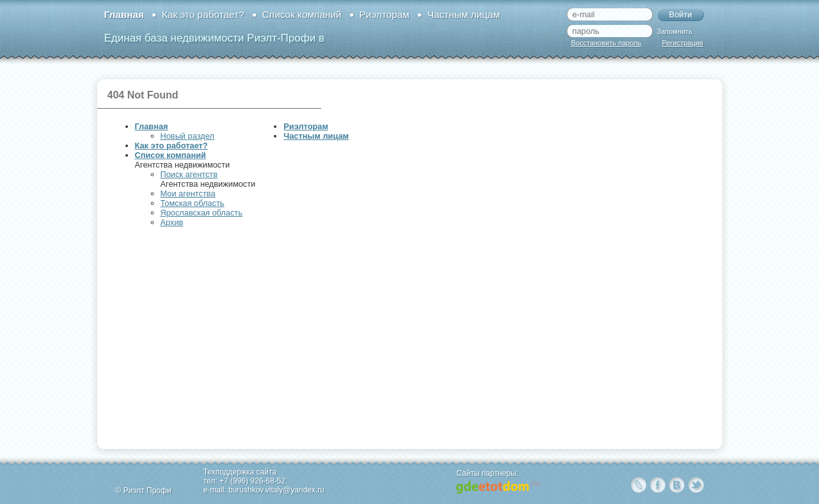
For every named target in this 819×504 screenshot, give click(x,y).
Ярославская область (202, 213)
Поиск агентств (189, 174)
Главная (124, 14)
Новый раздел (187, 136)
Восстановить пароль (607, 43)
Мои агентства (188, 193)
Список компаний (302, 14)
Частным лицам (464, 14)
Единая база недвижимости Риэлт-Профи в (214, 38)
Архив (172, 222)
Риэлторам (385, 14)
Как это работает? (203, 14)
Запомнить (675, 31)
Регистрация (683, 43)
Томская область (193, 203)
